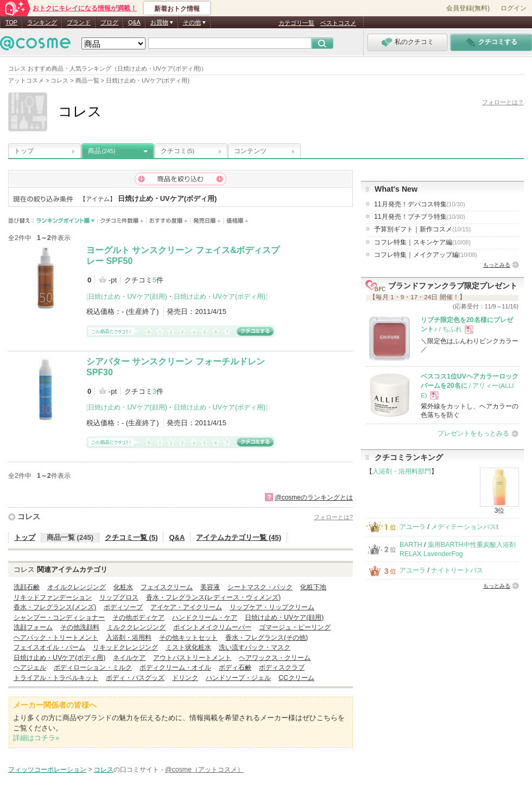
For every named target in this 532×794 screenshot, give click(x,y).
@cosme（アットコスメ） (204, 770)
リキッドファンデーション (53, 597)
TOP (11, 22)
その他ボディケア (138, 617)
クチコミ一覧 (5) (131, 537)
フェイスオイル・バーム (49, 647)
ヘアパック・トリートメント (56, 638)
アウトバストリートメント (192, 658)
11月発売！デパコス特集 (420, 204)
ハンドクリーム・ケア (205, 617)
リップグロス (119, 597)
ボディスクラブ (282, 667)
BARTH (411, 545)
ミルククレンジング (136, 627)
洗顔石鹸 (27, 587)
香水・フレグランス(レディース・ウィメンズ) (213, 597)
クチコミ (178, 151)
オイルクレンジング (77, 587)
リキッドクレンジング (125, 647)
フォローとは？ (503, 102)
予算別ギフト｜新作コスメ (422, 229)
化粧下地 (313, 587)
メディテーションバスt (464, 527)
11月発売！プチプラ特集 (420, 217)
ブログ (109, 22)
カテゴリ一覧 (296, 23)
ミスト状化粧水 (188, 647)
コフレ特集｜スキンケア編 (422, 242)
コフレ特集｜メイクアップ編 (426, 255)
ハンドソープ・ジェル (238, 678)
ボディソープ (123, 607)
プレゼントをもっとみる (473, 433)
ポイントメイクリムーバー (212, 627)
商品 (102, 151)
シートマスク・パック (260, 587)
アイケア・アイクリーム (186, 607)
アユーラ (413, 527)
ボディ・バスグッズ (135, 678)
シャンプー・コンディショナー (59, 617)
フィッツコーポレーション (47, 770)
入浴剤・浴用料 (129, 638)
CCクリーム (296, 678)
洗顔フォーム (33, 627)
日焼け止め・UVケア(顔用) (127, 297)
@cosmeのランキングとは (314, 497)
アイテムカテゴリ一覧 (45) (239, 537)
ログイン (514, 8)
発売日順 (207, 221)
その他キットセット (188, 638)
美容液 (210, 587)
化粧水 (123, 587)
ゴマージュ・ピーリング (295, 627)
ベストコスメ (338, 23)
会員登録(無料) (468, 8)
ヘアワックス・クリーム (275, 658)
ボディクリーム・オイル (175, 667)
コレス (29, 516)
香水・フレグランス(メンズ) (55, 607)
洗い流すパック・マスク (255, 647)
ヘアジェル (30, 667)
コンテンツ (250, 151)
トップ (24, 151)
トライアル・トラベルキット (56, 678)
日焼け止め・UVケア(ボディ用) (220, 297)
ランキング (42, 22)
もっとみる (497, 265)
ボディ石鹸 (235, 667)
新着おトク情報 (177, 9)
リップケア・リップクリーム (272, 607)
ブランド (79, 22)
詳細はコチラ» (36, 738)
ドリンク (185, 678)
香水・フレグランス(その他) (267, 638)
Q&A (134, 22)
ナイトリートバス (457, 570)
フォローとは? (333, 517)
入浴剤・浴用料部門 (402, 471)
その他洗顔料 (80, 627)
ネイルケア (129, 658)
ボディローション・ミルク (93, 667)
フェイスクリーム (167, 587)
